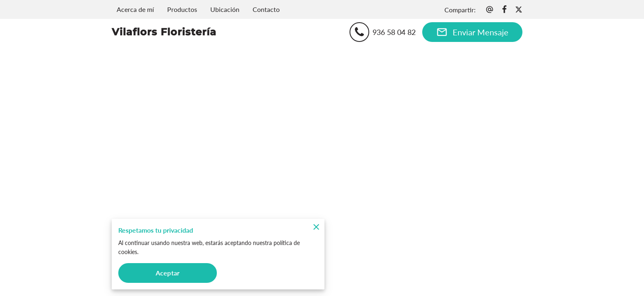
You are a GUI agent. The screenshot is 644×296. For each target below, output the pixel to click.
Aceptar (168, 273)
